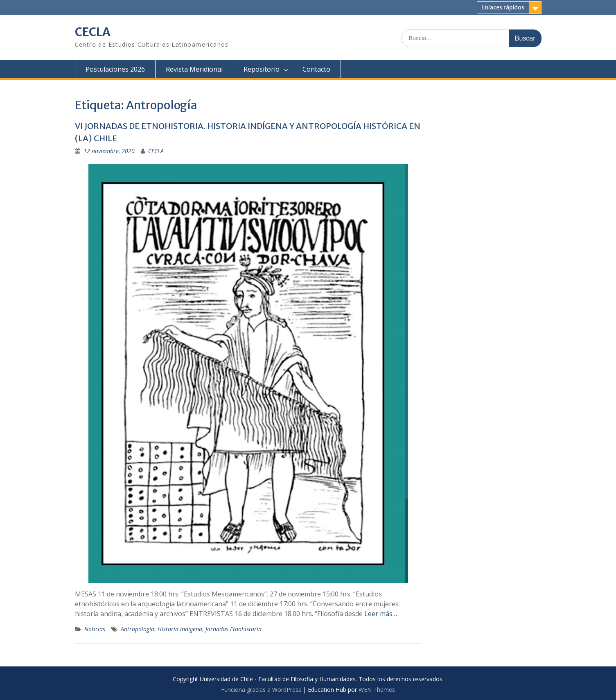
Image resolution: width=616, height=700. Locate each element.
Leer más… (381, 614)
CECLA (93, 32)
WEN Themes (377, 690)
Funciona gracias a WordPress (261, 690)
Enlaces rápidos (503, 7)
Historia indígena (180, 629)
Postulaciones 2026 (115, 69)
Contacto (316, 69)
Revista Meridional (194, 69)
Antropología (138, 629)
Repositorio (262, 69)
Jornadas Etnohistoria (234, 629)
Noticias (95, 629)
